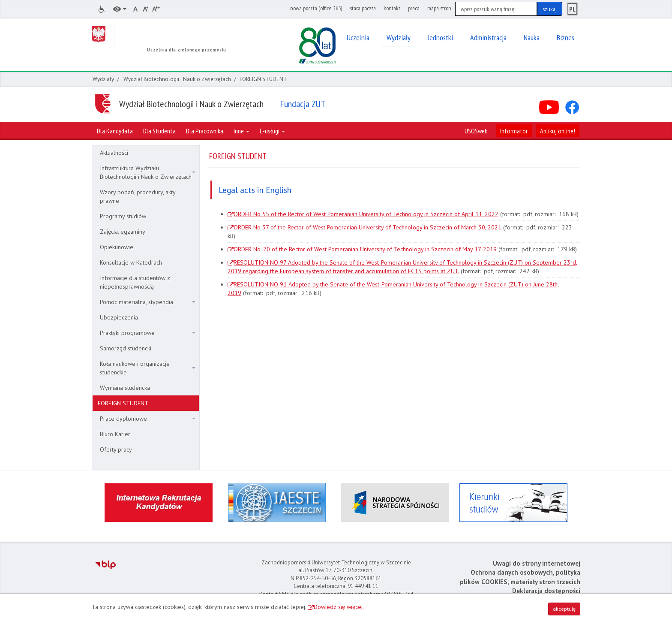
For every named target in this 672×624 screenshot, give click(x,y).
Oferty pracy (116, 449)
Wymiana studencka (125, 388)
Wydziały (103, 79)
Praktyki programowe (148, 333)
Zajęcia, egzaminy (123, 232)
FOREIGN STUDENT (123, 403)
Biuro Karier (115, 434)
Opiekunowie (117, 247)
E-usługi (272, 131)
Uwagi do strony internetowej (537, 563)
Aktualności (114, 153)
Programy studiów (123, 216)
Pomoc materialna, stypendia (148, 302)
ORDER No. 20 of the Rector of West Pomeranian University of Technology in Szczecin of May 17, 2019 (365, 249)
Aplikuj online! (558, 131)
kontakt (392, 8)
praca (414, 8)
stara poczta (363, 8)
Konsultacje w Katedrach (131, 262)
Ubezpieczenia (119, 317)
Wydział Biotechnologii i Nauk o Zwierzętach (177, 79)
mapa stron (439, 8)
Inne (241, 131)
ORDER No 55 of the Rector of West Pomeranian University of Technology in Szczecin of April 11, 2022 (366, 214)
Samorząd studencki (126, 348)
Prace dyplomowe (148, 419)
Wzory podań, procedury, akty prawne (138, 196)
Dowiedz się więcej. (339, 607)
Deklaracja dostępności (546, 591)
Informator (514, 131)
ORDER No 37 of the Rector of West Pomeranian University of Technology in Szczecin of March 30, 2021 (367, 227)
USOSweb (476, 131)
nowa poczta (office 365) (316, 8)
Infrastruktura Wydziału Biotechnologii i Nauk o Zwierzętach (148, 172)
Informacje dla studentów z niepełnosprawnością (135, 282)
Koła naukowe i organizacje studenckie (148, 368)
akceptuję (564, 609)
